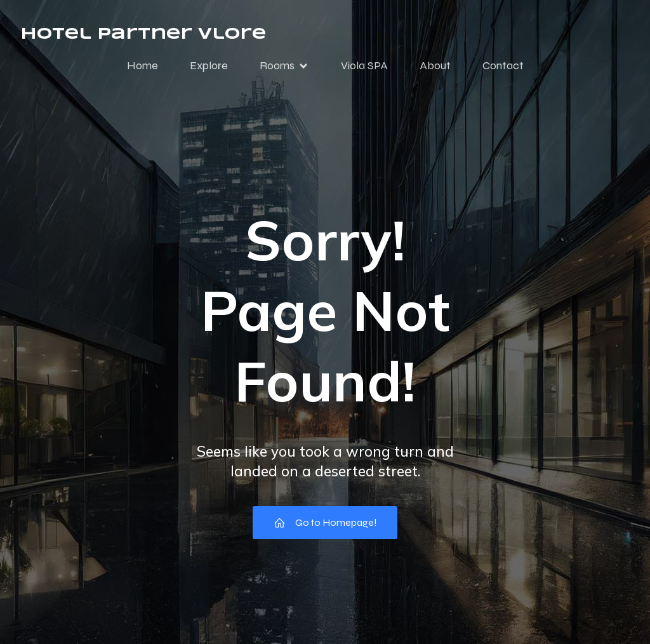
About (435, 65)
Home (143, 65)
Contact (503, 65)
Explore (209, 65)
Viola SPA (364, 65)
